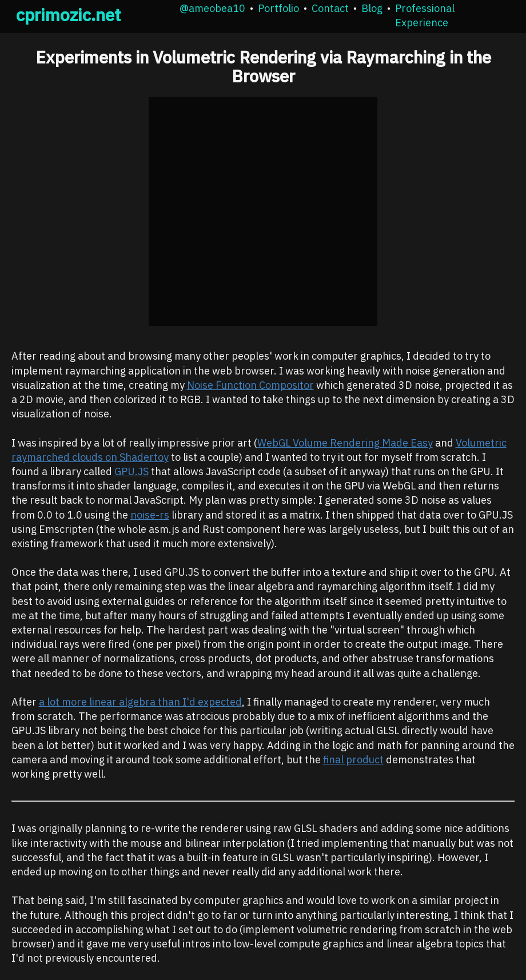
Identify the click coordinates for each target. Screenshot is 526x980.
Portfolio (278, 8)
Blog (372, 8)
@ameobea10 (212, 8)
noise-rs (150, 515)
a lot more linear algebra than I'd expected (140, 702)
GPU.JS (131, 471)
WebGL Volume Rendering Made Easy (345, 443)
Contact (330, 8)
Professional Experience (425, 15)
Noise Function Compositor (250, 385)
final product (353, 760)
